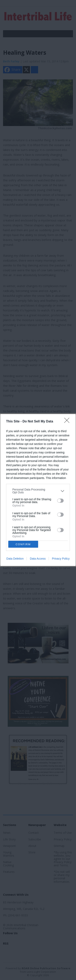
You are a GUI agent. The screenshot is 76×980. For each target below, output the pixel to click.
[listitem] (38, 491)
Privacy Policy (61, 559)
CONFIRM (23, 544)
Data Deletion (15, 559)
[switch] (60, 501)
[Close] (68, 422)
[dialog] (38, 490)
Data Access (38, 559)
